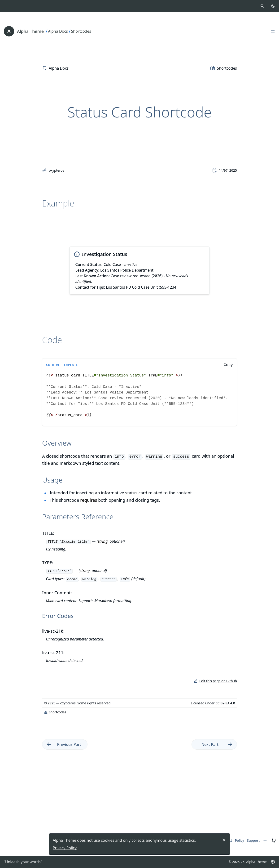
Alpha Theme (30, 31)
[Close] (224, 840)
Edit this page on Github (218, 681)
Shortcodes (81, 31)
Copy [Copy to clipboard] (228, 365)
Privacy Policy (65, 848)
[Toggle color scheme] (273, 6)
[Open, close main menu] (273, 31)
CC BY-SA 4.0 (225, 703)
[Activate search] (262, 6)
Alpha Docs (58, 31)
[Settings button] (273, 862)
